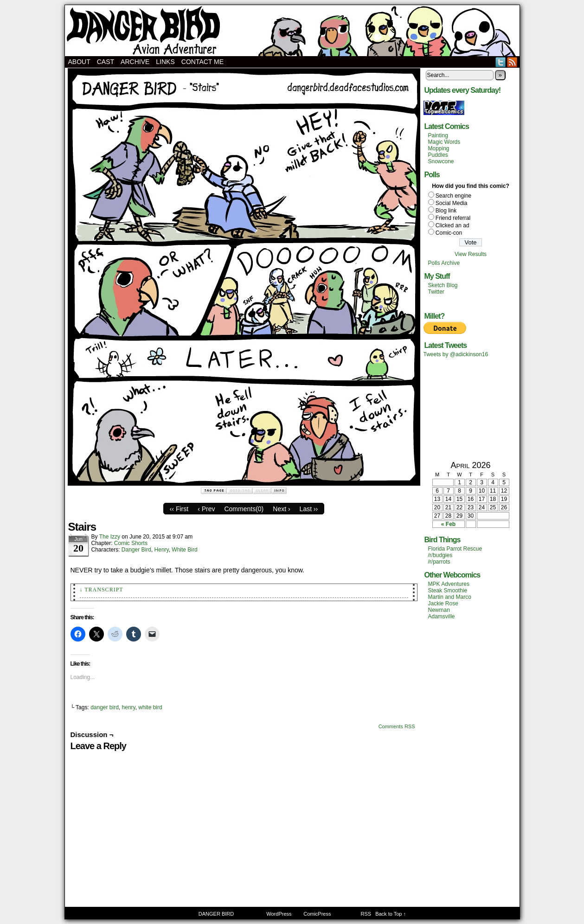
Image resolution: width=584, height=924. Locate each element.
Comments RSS (397, 726)
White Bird (184, 550)
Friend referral (453, 218)
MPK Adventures (449, 584)
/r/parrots (439, 562)
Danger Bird (136, 550)
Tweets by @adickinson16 (456, 354)
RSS (512, 62)
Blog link (446, 211)
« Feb (448, 524)
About (79, 62)
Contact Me (202, 62)
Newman (439, 610)
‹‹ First (179, 509)
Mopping (439, 148)
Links (165, 62)
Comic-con (449, 233)
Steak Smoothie (448, 590)
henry (129, 707)
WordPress (279, 914)
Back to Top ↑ (391, 914)
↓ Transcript (102, 590)
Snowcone (441, 161)
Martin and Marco (450, 597)
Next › (281, 509)
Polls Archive (444, 263)
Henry (162, 550)
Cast (106, 62)
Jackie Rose (443, 603)
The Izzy (110, 537)
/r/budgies (440, 555)
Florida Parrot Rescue (455, 549)
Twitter (501, 62)
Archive (135, 62)
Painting (438, 135)
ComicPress (317, 914)
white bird (150, 707)
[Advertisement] (471, 409)
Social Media (452, 203)
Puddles (438, 155)
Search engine (453, 196)
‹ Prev (206, 509)
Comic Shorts (131, 543)
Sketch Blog (443, 285)
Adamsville (442, 616)
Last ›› (309, 509)
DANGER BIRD (292, 31)
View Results (471, 254)
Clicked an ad (452, 225)
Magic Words (444, 142)
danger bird (105, 707)
